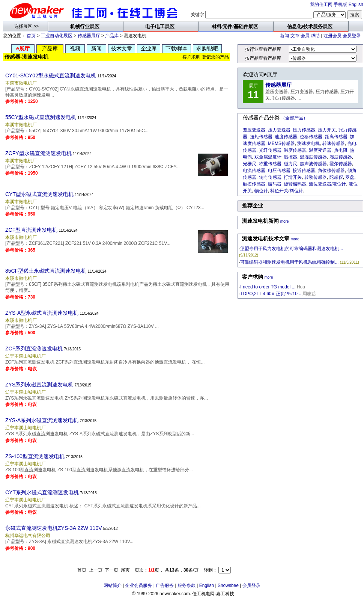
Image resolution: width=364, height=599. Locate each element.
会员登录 (352, 36)
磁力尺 (290, 164)
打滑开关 (293, 177)
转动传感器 (316, 177)
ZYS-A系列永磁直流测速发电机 (42, 420)
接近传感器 (304, 170)
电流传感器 (254, 170)
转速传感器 (334, 143)
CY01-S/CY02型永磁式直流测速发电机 (51, 75)
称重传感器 (270, 164)
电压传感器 (279, 170)
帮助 (315, 36)
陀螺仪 (336, 177)
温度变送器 (320, 150)
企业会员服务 (138, 585)
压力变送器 (279, 130)
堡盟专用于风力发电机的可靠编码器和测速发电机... (292, 249)
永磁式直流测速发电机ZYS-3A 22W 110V (54, 528)
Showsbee (228, 585)
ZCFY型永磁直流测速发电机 (38, 153)
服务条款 (187, 585)
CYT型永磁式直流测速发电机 (39, 194)
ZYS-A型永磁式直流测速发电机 (42, 313)
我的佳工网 (321, 5)
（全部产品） (294, 118)
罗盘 (350, 177)
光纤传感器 (270, 150)
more (285, 221)
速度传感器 (286, 137)
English (356, 5)
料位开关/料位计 (287, 191)
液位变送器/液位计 (327, 184)
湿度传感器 (341, 157)
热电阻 (341, 150)
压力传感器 (304, 130)
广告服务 (165, 585)
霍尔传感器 (341, 164)
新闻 (284, 36)
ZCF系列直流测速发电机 (34, 349)
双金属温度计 (268, 157)
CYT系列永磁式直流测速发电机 (42, 492)
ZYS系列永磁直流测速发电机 (39, 385)
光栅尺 (250, 164)
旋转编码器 (295, 184)
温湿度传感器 (313, 157)
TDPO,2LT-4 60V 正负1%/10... (271, 294)
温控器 (290, 157)
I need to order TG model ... (268, 287)
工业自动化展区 (57, 36)
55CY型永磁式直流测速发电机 (41, 117)
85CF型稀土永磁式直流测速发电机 (46, 271)
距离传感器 (336, 137)
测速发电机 (308, 143)
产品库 (112, 36)
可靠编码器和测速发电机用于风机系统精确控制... (289, 262)
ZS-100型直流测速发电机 (35, 456)
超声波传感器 (313, 164)
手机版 (340, 5)
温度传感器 (295, 150)
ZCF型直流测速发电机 (31, 230)
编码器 (275, 184)
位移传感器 (311, 137)
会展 (305, 36)
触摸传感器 (254, 184)
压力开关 (327, 130)
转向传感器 (270, 177)
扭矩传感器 (261, 137)
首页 (31, 36)
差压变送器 (254, 130)
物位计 (261, 191)
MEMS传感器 (281, 143)
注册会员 (332, 36)
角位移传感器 (331, 170)
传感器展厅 (89, 36)
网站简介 (113, 585)
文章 (295, 36)
